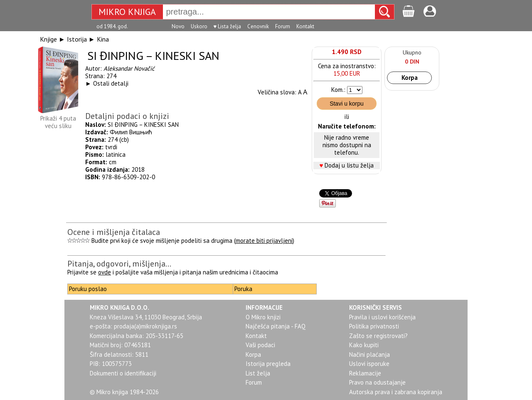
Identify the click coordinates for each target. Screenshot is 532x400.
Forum (283, 26)
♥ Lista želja (228, 26)
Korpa (410, 78)
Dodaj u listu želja (349, 165)
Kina (103, 39)
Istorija (77, 39)
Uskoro (199, 26)
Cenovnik (258, 26)
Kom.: (338, 90)
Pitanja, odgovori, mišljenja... (119, 264)
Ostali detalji (111, 83)
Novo (178, 26)
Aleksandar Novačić (129, 68)
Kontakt (305, 26)
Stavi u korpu (347, 104)
